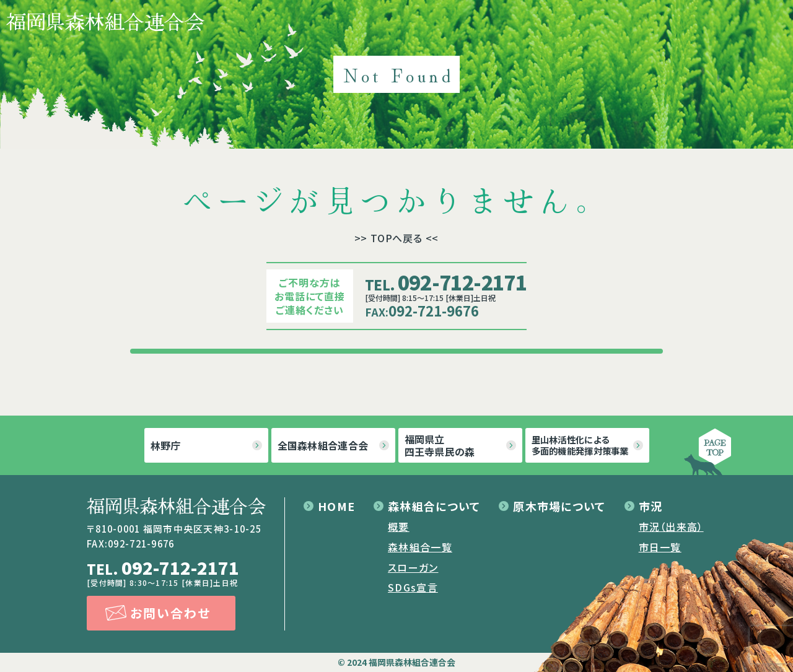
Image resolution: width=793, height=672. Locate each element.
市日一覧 (660, 547)
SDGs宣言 (413, 587)
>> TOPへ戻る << (397, 238)
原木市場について (559, 506)
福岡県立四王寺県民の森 (440, 445)
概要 (399, 526)
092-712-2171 (446, 282)
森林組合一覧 (420, 547)
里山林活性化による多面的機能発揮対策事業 (580, 445)
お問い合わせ (170, 613)
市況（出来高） (671, 526)
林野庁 (166, 445)
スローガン (413, 567)
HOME (336, 506)
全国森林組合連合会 (323, 445)
